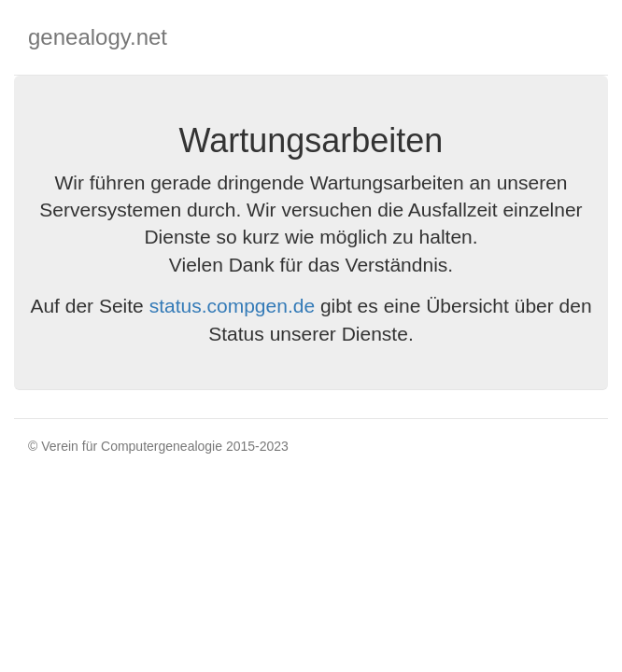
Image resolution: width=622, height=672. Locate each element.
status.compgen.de (232, 306)
